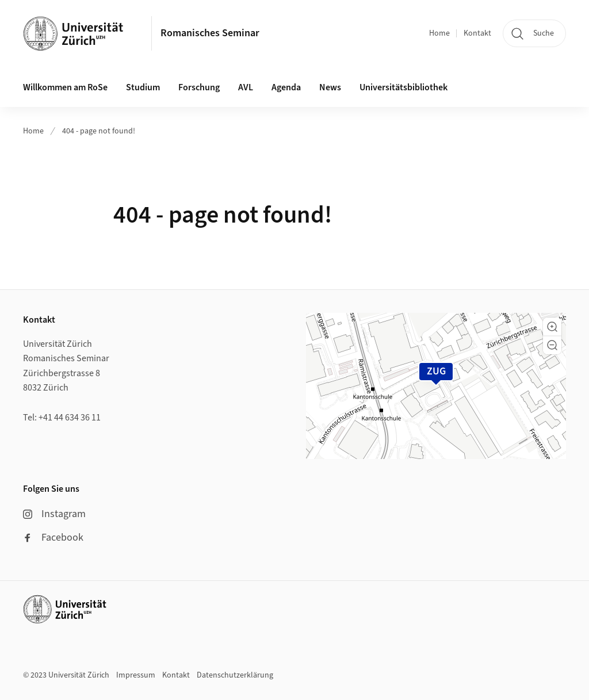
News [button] (330, 87)
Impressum (136, 675)
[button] (552, 327)
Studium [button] (143, 87)
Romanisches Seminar (210, 33)
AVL (246, 87)
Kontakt (477, 33)
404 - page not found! (99, 131)
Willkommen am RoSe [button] (65, 87)
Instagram (54, 514)
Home (439, 33)
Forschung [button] (199, 87)
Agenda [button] (286, 87)
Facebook (53, 538)
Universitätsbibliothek (403, 87)
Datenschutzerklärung (235, 675)
